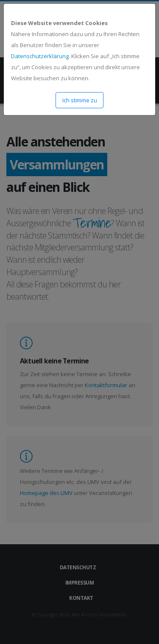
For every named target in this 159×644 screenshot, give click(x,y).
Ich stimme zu (80, 100)
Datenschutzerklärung (40, 56)
